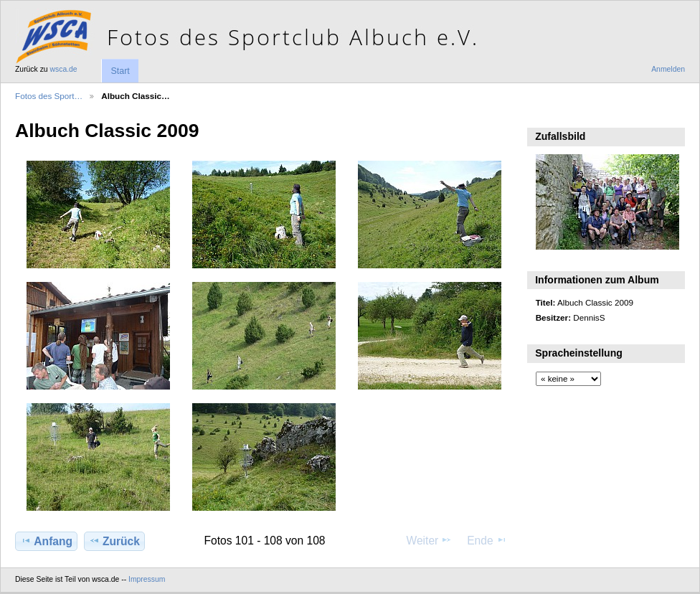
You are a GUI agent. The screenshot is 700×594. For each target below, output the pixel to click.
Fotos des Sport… (49, 96)
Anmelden (668, 69)
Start (120, 71)
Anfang (46, 541)
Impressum (147, 579)
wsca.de (64, 69)
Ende (487, 540)
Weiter (430, 540)
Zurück (114, 541)
